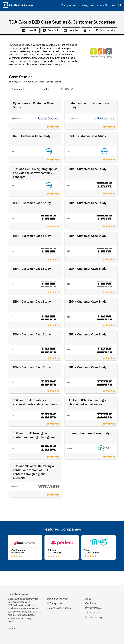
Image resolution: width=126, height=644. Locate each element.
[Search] (81, 89)
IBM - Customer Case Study (88, 169)
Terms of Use (93, 612)
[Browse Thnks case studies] (98, 547)
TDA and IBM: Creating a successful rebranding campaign (35, 402)
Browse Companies (58, 599)
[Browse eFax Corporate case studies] (25, 547)
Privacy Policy (93, 608)
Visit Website (105, 30)
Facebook (51, 30)
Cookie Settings (94, 617)
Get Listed (91, 603)
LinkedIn (30, 30)
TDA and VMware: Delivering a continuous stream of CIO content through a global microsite (33, 472)
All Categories (54, 603)
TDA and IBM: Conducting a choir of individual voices (87, 402)
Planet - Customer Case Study (89, 433)
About (89, 599)
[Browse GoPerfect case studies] (62, 547)
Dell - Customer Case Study (32, 136)
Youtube (71, 30)
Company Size (22, 89)
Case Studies (106, 5)
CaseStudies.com (18, 594)
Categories (87, 5)
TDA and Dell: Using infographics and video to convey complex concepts (35, 173)
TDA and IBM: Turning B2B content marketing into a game (34, 435)
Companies (69, 5)
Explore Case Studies (59, 608)
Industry (47, 89)
